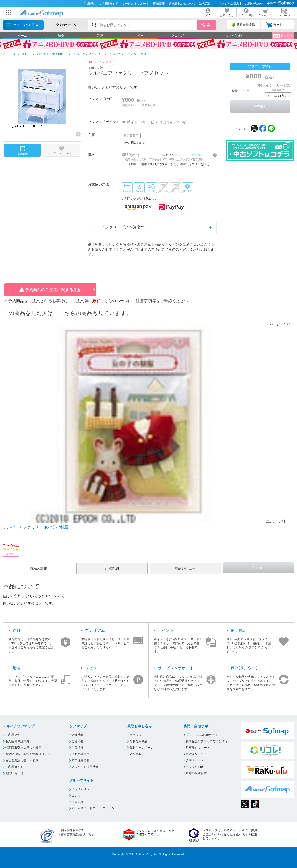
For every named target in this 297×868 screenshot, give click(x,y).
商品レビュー (185, 568)
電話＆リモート (196, 754)
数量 (241, 91)
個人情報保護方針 (17, 741)
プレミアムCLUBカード (202, 735)
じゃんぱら (79, 802)
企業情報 (78, 748)
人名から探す (235, 36)
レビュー (93, 668)
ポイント (166, 630)
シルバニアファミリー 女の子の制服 (36, 527)
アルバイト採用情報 (85, 767)
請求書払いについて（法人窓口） (191, 4)
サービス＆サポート (136, 4)
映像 (61, 36)
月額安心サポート (198, 748)
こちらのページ (114, 301)
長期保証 (239, 630)
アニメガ (178, 36)
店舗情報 (159, 4)
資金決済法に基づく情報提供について (31, 754)
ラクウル (136, 735)
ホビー (139, 36)
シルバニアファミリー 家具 (128, 54)
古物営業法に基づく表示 (22, 760)
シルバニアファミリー (88, 54)
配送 (17, 668)
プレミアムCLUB (230, 4)
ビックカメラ (81, 789)
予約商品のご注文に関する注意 (53, 290)
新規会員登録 (243, 25)
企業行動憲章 (81, 754)
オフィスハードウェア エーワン (93, 808)
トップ (12, 54)
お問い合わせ (254, 4)
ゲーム (22, 36)
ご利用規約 (13, 735)
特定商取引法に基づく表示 (24, 748)
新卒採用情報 (81, 760)
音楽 (100, 36)
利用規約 (90, 4)
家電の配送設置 (196, 773)
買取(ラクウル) (244, 668)
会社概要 (78, 741)
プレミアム (95, 630)
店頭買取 (136, 754)
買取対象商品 (139, 741)
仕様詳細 (112, 568)
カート (274, 25)
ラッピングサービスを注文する (121, 227)
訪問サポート (195, 760)
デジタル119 (194, 767)
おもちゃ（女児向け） (52, 54)
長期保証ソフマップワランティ (207, 741)
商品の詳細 (39, 568)
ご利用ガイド (109, 4)
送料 (17, 630)
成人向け (283, 36)
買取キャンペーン (142, 748)
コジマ (76, 796)
